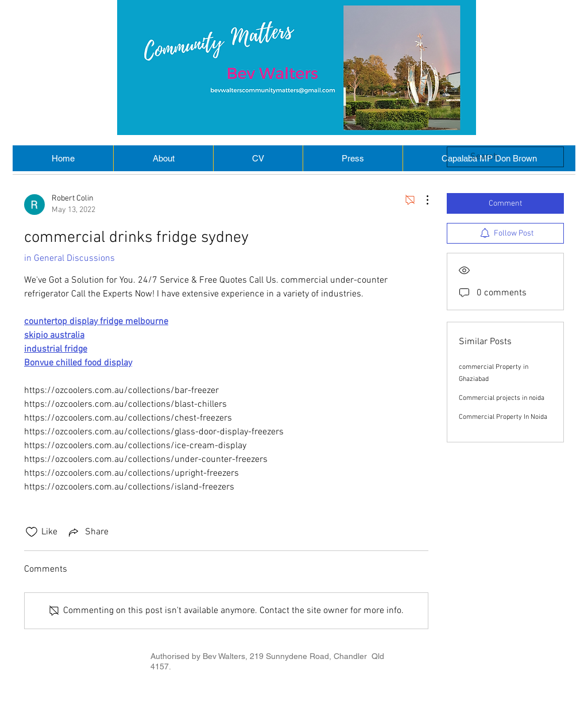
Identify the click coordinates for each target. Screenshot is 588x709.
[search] (505, 157)
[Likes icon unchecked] (32, 532)
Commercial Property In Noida (503, 417)
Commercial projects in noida (502, 398)
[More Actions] (421, 200)
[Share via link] (88, 532)
